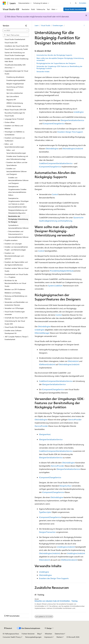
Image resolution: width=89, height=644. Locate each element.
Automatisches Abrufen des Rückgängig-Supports (54, 55)
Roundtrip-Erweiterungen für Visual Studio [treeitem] (15, 114)
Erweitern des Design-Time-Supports (54, 578)
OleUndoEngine (52, 148)
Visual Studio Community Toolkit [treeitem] (16, 49)
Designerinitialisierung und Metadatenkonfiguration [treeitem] (18, 212)
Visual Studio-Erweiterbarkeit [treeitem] (15, 39)
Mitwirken (48, 634)
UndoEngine (79, 112)
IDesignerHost (45, 434)
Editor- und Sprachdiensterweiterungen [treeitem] (16, 152)
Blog (39, 634)
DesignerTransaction (47, 532)
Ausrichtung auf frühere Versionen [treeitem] (15, 88)
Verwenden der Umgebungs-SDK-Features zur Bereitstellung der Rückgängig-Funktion (59, 67)
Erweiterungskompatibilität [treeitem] (16, 80)
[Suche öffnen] (76, 3)
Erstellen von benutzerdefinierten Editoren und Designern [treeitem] (18, 180)
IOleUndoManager (42, 333)
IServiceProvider (75, 419)
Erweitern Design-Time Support (70, 132)
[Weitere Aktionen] (84, 26)
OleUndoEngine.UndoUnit (73, 148)
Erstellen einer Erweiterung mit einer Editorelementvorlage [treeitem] (17, 158)
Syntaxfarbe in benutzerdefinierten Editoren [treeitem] (18, 227)
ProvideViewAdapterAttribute (62, 271)
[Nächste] (71, 3)
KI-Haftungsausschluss (11, 634)
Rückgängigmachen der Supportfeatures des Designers (56, 63)
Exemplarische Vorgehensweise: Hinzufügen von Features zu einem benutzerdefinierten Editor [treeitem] (18, 203)
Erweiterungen (58, 25)
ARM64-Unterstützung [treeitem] (15, 103)
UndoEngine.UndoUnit (66, 547)
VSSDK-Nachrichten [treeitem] (14, 106)
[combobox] (16, 30)
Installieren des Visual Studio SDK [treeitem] (17, 46)
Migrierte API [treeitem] (11, 100)
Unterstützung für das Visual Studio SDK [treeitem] (15, 322)
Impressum (48, 637)
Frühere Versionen (28, 634)
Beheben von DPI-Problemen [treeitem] (15, 289)
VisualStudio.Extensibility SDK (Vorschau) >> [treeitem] (15, 66)
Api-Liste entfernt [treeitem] (13, 96)
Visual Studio (46, 25)
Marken (59, 637)
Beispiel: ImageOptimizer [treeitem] (15, 84)
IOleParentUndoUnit (47, 364)
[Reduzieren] (26, 26)
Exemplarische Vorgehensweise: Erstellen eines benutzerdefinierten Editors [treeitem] (17, 191)
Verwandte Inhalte (43, 71)
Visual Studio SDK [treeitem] (11, 43)
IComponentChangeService (54, 123)
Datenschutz (59, 634)
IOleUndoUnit (73, 361)
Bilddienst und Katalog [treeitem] (13, 293)
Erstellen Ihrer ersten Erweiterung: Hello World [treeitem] (17, 60)
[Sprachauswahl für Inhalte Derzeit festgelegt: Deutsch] (8, 628)
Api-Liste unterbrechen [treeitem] (15, 93)
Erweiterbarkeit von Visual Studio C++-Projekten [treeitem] (16, 276)
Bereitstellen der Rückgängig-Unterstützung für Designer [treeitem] (18, 219)
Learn (37, 25)
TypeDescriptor (45, 512)
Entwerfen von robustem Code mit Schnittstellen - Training (56, 601)
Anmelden (83, 3)
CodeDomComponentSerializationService (56, 163)
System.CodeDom (55, 286)
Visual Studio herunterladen (75, 9)
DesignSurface (65, 486)
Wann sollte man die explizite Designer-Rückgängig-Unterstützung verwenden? (60, 59)
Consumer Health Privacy (12, 637)
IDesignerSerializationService (72, 120)
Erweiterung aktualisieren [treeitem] (15, 77)
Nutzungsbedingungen (33, 637)
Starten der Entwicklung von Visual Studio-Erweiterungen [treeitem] (15, 54)
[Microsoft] (4, 3)
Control (55, 194)
